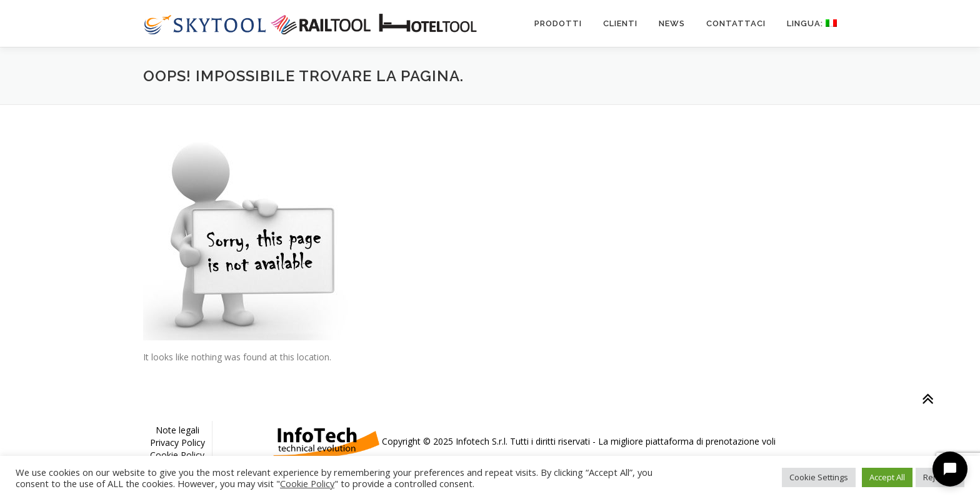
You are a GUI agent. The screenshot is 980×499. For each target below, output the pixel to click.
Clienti (620, 23)
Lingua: (812, 23)
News (672, 23)
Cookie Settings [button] (819, 477)
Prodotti (558, 23)
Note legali (177, 430)
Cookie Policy (177, 455)
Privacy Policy (177, 442)
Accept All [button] (887, 477)
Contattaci (736, 23)
